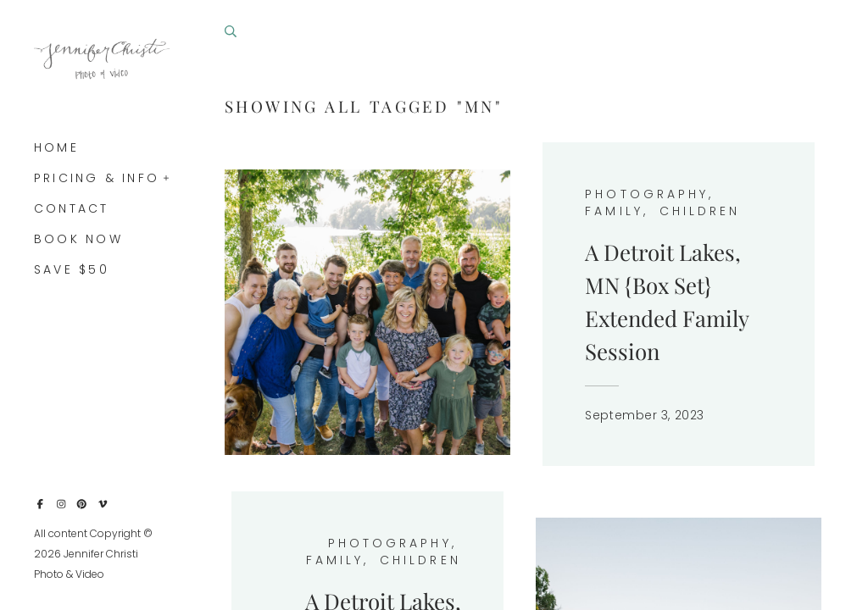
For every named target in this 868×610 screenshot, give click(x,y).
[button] (167, 176)
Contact (72, 208)
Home (56, 147)
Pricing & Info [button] (97, 178)
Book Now (78, 239)
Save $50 (72, 269)
